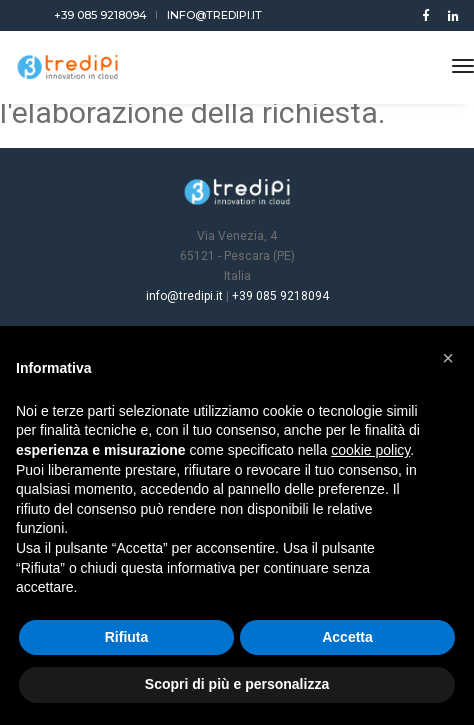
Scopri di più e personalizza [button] (237, 684)
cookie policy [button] (370, 450)
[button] (448, 358)
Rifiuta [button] (127, 637)
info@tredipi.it (214, 15)
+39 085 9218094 (100, 15)
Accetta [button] (347, 637)
